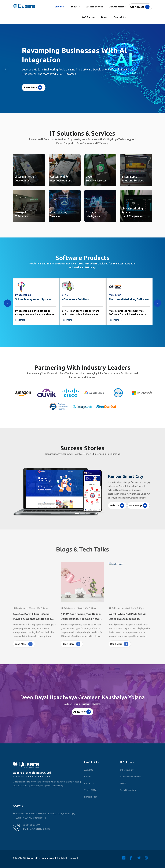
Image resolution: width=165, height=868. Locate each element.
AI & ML (123, 783)
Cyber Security (127, 770)
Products (75, 7)
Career (87, 777)
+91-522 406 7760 (36, 829)
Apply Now (82, 712)
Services (59, 7)
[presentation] (8, 303)
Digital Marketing (128, 790)
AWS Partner (88, 17)
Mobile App (138, 506)
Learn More (33, 87)
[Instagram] (148, 858)
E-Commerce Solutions (131, 777)
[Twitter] (141, 858)
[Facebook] (133, 858)
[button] (160, 69)
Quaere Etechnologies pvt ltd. (43, 858)
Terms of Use (91, 790)
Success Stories (94, 7)
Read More (22, 320)
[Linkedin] (126, 858)
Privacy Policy (91, 797)
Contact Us (120, 17)
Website (117, 506)
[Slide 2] (82, 514)
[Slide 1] (77, 514)
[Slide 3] (88, 514)
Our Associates (117, 7)
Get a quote (140, 7)
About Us (89, 770)
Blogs (104, 17)
